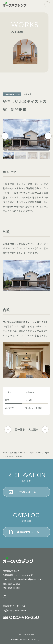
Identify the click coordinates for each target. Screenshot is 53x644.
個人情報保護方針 (27, 634)
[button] (5, 132)
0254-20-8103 (14, 584)
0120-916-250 (24, 617)
